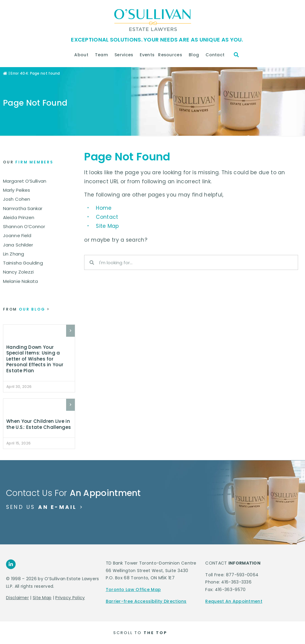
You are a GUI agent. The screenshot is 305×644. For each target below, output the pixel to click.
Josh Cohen (17, 199)
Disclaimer (17, 598)
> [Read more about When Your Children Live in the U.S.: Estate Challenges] (70, 405)
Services (125, 55)
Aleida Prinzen (19, 217)
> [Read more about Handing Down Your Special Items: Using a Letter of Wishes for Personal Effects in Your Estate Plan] (70, 331)
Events (147, 55)
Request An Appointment (234, 601)
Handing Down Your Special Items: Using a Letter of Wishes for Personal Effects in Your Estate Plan (35, 359)
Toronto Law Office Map (133, 590)
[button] (236, 55)
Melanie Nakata (20, 281)
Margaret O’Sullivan (25, 181)
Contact (217, 55)
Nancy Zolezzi (18, 272)
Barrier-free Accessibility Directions (146, 601)
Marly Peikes (17, 190)
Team (103, 55)
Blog (195, 55)
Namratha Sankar (23, 208)
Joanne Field (17, 235)
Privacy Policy (70, 598)
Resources (172, 55)
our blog (26, 309)
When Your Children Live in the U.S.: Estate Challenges (39, 424)
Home (104, 208)
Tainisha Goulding (23, 263)
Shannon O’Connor (24, 226)
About (83, 55)
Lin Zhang (14, 254)
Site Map (107, 226)
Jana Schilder (18, 245)
